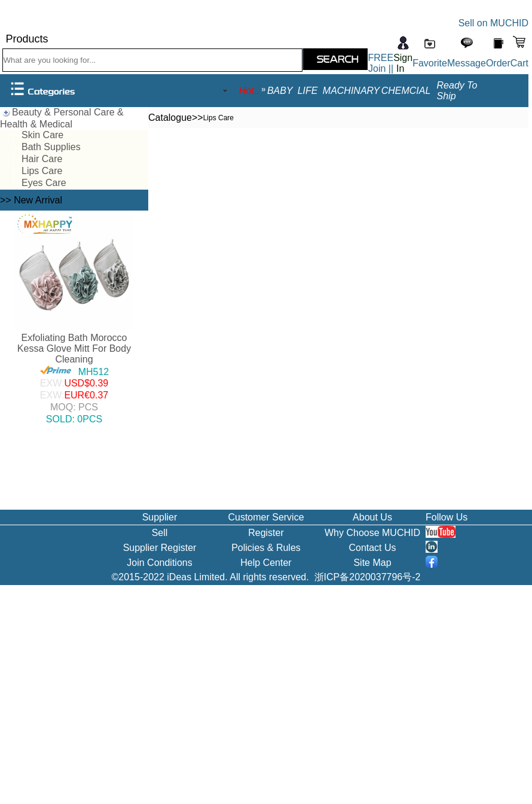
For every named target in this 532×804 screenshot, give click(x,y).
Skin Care (42, 135)
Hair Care (42, 159)
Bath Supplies (51, 147)
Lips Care (42, 171)
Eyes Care (44, 183)
